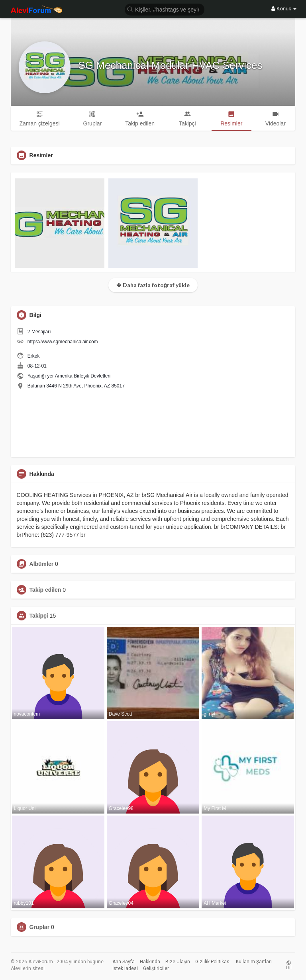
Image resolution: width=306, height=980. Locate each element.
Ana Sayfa (124, 962)
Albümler (42, 564)
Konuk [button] (284, 9)
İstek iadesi (125, 968)
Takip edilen (45, 590)
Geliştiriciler (156, 968)
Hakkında (150, 962)
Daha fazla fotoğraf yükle (153, 285)
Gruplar (40, 927)
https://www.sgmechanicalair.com (63, 342)
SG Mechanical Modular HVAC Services (171, 65)
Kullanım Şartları (254, 962)
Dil (289, 965)
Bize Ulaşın (178, 962)
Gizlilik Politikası (213, 962)
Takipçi (39, 616)
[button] (165, 9)
